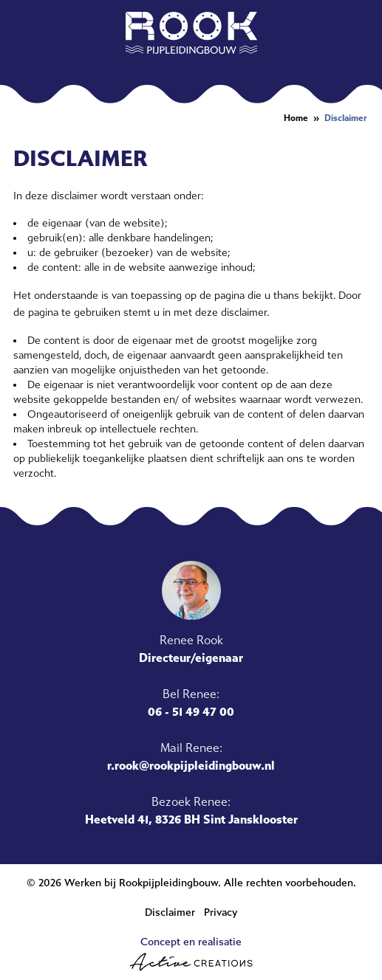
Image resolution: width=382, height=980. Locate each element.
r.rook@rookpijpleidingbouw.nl (191, 766)
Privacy (221, 912)
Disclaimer (346, 118)
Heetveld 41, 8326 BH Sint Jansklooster (191, 819)
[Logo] (191, 33)
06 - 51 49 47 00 (191, 712)
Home (296, 118)
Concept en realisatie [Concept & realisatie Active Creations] (191, 953)
